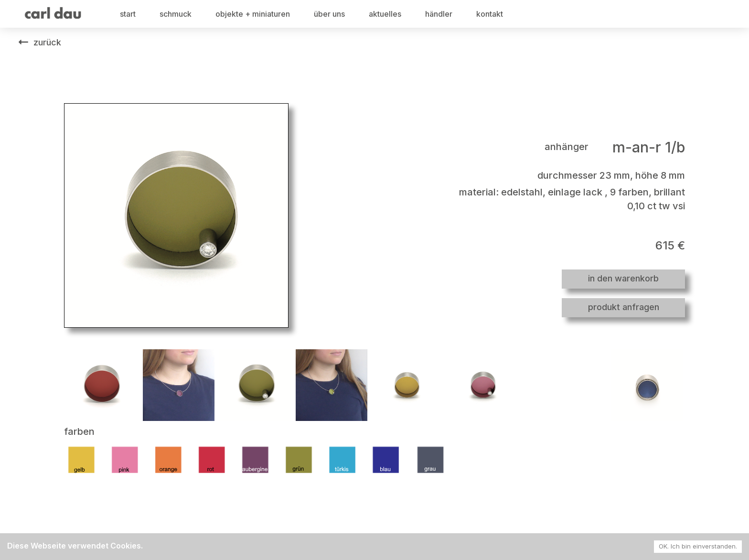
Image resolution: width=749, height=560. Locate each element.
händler (439, 14)
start (128, 14)
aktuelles (385, 14)
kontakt (490, 14)
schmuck (176, 14)
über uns (329, 14)
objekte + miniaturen (253, 14)
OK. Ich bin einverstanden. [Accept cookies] (698, 546)
